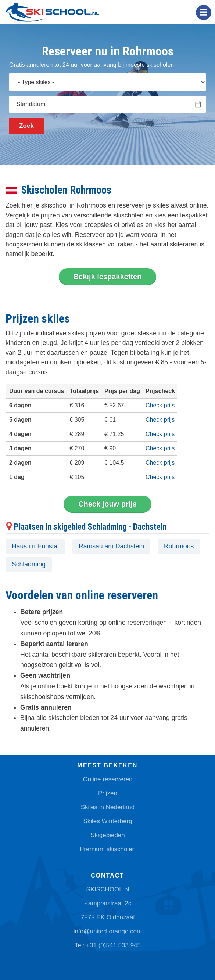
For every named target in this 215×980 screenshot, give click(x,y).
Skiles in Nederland (108, 807)
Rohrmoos (179, 546)
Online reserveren (108, 779)
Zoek (26, 126)
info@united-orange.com (108, 931)
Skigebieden (108, 835)
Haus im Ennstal (35, 546)
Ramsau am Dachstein (111, 546)
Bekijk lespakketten (108, 277)
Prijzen (108, 793)
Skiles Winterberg (108, 821)
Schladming (29, 564)
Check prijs (160, 405)
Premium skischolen (108, 849)
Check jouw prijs (108, 504)
